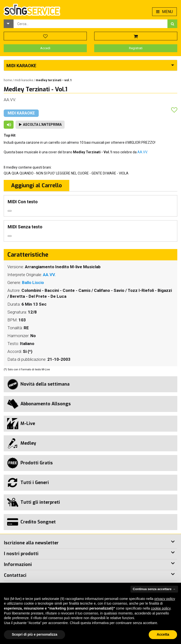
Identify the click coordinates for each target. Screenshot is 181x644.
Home (8, 80)
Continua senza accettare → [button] (154, 589)
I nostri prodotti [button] (21, 554)
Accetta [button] (163, 634)
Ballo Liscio (33, 283)
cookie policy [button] (161, 608)
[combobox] (90, 24)
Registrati (136, 48)
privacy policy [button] (165, 599)
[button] (9, 24)
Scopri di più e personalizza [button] (35, 634)
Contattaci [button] (15, 575)
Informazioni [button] (18, 565)
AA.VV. (10, 100)
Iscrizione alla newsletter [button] (31, 543)
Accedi (45, 48)
